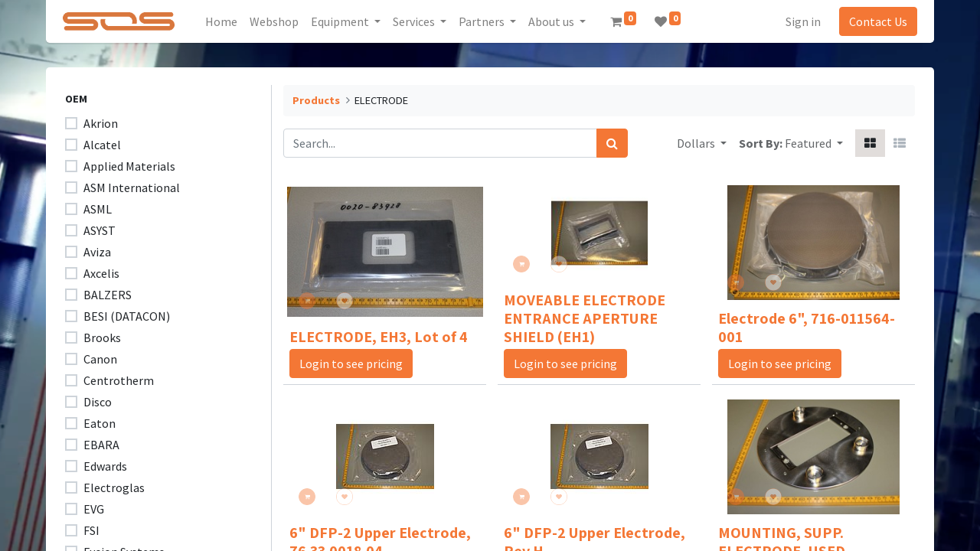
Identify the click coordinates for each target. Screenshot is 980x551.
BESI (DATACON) (127, 316)
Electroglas (114, 487)
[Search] (612, 143)
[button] (814, 143)
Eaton (100, 423)
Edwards (105, 466)
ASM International (132, 187)
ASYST (100, 230)
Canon (100, 359)
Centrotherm (119, 380)
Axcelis (101, 273)
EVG (94, 509)
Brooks (102, 337)
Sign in (796, 21)
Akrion (101, 123)
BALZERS (108, 295)
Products (316, 100)
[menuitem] (228, 21)
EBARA (101, 445)
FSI (91, 530)
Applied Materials (129, 166)
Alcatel (102, 145)
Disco (98, 402)
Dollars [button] (697, 143)
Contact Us (871, 21)
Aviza (97, 252)
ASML (98, 209)
